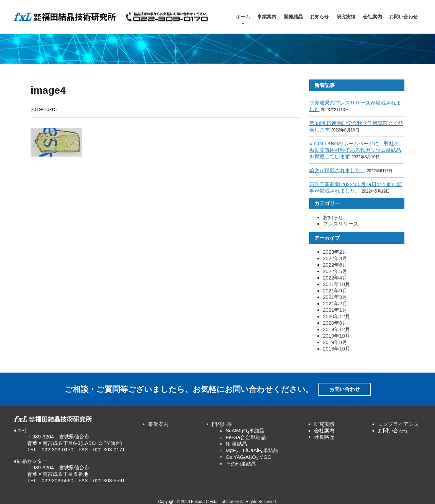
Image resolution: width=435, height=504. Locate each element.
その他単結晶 (241, 464)
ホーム (243, 17)
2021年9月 (335, 291)
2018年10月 (336, 349)
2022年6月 (335, 265)
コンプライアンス (398, 424)
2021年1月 (335, 310)
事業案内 (267, 17)
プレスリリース (341, 224)
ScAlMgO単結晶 (245, 430)
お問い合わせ (403, 17)
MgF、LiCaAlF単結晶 (252, 450)
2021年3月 (335, 297)
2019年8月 (335, 342)
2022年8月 (335, 258)
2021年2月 (335, 303)
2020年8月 (335, 323)
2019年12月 (336, 329)
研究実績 (346, 17)
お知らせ (319, 17)
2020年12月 (336, 316)
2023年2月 (335, 252)
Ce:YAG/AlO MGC (248, 457)
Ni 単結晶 (236, 444)
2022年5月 (335, 271)
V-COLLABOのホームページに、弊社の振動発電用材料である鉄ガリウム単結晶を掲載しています (355, 150)
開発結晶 (293, 17)
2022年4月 (335, 278)
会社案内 (372, 17)
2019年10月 (336, 336)
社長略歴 (324, 437)
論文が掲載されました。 (337, 170)
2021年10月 (336, 284)
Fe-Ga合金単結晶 (246, 437)
